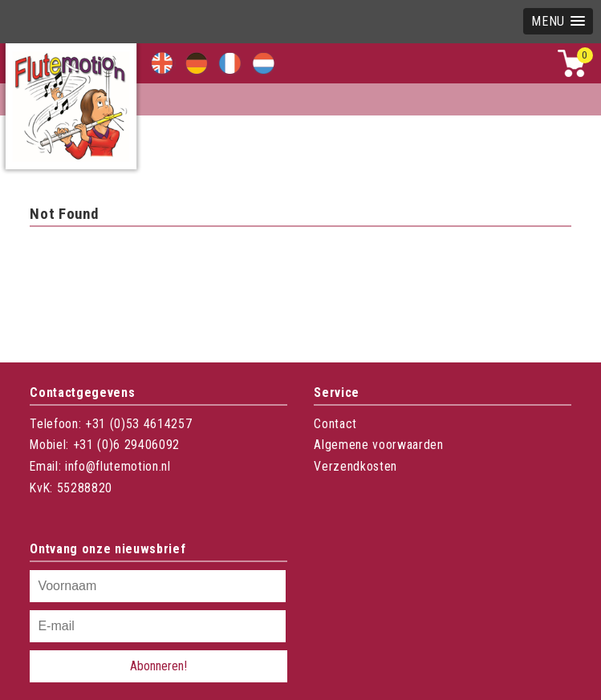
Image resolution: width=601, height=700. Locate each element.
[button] (558, 21)
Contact (335, 424)
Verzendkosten (355, 466)
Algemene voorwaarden (378, 445)
